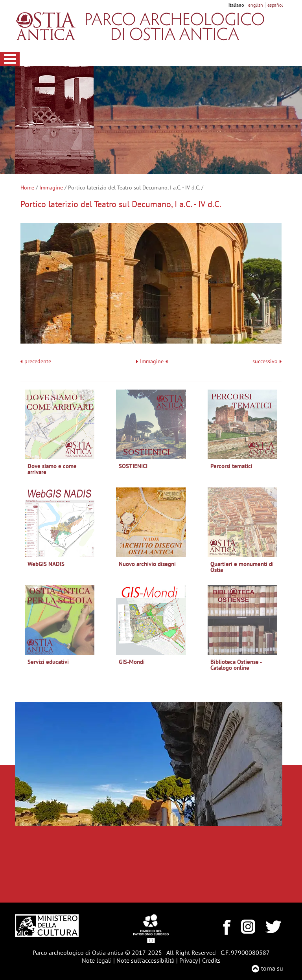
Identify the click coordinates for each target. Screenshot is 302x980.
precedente (38, 361)
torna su (272, 968)
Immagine (51, 188)
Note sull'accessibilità (145, 960)
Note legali (97, 960)
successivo (267, 361)
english (256, 5)
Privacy (188, 960)
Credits (211, 960)
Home (27, 188)
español (275, 5)
